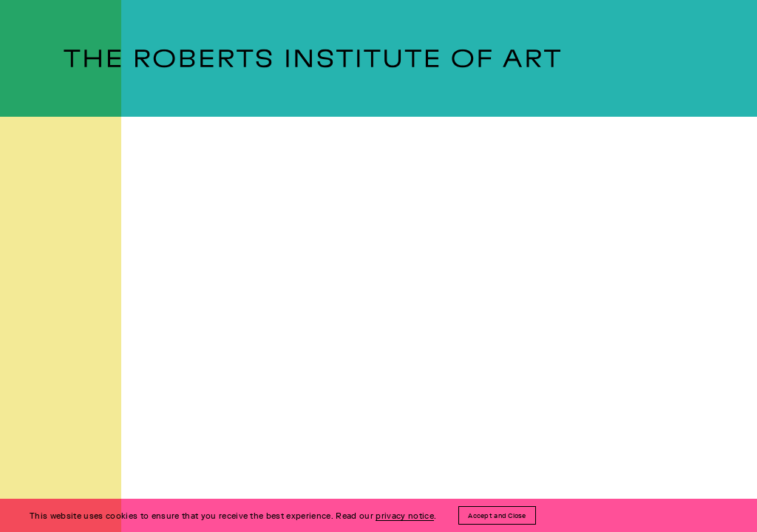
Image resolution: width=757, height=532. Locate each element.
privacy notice (405, 516)
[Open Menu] (11, 266)
